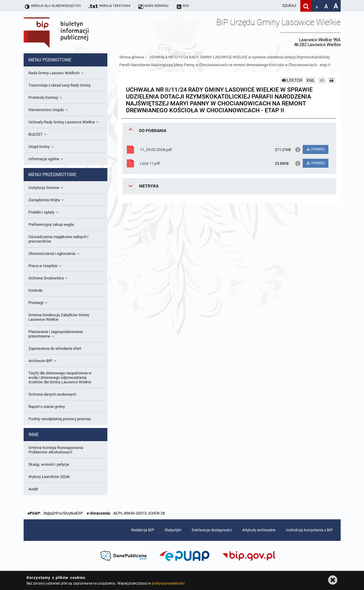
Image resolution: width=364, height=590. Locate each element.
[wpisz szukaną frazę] (274, 6)
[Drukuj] (332, 80)
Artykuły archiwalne (259, 530)
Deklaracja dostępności (212, 530)
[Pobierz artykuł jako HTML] (322, 80)
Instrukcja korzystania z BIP (309, 530)
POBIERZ (315, 149)
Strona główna (132, 57)
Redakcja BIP (143, 530)
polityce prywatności (168, 583)
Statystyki (173, 530)
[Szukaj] (306, 6)
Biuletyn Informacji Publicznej (73, 32)
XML (311, 80)
